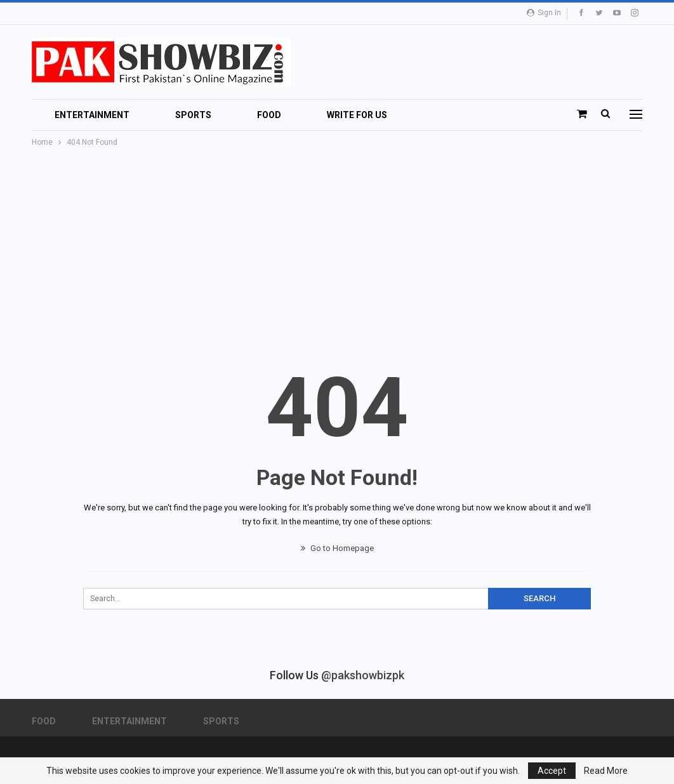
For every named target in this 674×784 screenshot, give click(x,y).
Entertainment (92, 115)
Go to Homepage (337, 548)
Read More (606, 771)
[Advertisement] (337, 244)
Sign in (544, 13)
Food (269, 115)
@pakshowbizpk (363, 675)
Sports (193, 115)
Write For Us (357, 115)
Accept (552, 771)
